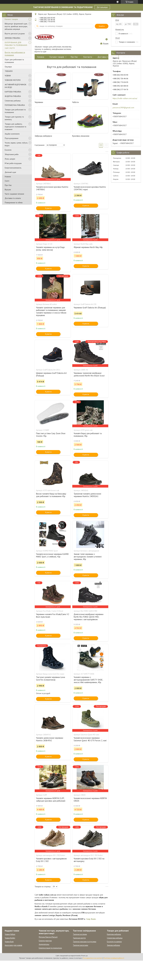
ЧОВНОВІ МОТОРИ (13, 80)
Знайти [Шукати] (102, 26)
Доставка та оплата (13, 198)
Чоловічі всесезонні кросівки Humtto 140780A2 (52, 188)
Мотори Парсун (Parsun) (48, 937)
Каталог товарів (11, 19)
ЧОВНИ (8, 76)
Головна (41, 57)
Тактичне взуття (79, 938)
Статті (7, 181)
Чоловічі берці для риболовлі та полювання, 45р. (88, 435)
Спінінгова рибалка (13, 101)
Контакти (88, 57)
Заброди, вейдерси (43, 136)
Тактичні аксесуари (80, 945)
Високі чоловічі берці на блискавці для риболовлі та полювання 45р (51, 495)
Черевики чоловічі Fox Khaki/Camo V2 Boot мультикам (53, 616)
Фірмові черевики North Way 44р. (88, 247)
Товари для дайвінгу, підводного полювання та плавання (15, 127)
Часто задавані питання (14, 194)
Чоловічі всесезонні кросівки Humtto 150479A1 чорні (90, 188)
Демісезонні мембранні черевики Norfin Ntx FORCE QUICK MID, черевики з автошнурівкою (89, 617)
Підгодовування (12, 138)
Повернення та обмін (14, 203)
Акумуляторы (44, 944)
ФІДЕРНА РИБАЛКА (13, 96)
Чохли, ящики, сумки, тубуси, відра (16, 144)
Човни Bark (9, 942)
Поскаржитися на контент (93, 958)
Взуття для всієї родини (15, 34)
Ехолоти (8, 150)
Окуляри (8, 67)
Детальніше (102, 7)
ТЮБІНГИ (9, 71)
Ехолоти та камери (114, 942)
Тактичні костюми (80, 934)
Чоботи (75, 102)
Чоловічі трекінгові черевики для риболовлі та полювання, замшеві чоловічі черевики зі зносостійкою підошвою (51, 311)
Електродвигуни (45, 941)
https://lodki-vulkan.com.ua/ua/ (125, 98)
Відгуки (8, 190)
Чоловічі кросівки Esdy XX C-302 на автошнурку (89, 860)
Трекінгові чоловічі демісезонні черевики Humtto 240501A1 (87, 495)
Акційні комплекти (12, 134)
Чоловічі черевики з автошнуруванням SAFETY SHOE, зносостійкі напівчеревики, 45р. (88, 680)
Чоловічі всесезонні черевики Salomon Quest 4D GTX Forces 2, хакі (90, 739)
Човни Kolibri (10, 938)
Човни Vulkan (10, 934)
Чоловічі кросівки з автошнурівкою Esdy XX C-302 (51, 860)
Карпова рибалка (114, 934)
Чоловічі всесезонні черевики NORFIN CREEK (90, 800)
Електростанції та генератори (50, 948)
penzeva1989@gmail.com (123, 108)
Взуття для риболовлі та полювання (15, 54)
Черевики (39, 102)
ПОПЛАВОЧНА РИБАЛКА (15, 105)
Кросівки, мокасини (81, 136)
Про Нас (8, 185)
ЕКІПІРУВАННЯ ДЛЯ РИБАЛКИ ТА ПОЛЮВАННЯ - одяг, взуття (16, 45)
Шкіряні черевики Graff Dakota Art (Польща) (51, 374)
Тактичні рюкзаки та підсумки (85, 942)
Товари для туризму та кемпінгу (14, 118)
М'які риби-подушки (13, 163)
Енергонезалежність (13, 168)
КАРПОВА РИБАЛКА (13, 92)
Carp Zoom (91, 919)
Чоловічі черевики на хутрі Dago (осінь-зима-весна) (50, 249)
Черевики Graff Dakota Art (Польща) (90, 308)
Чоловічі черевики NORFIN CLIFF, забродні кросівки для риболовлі (51, 800)
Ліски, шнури (10, 159)
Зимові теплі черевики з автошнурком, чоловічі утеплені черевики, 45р (88, 557)
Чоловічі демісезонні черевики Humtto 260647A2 (50, 739)
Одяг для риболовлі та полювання (14, 61)
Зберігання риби (12, 154)
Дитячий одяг (10, 172)
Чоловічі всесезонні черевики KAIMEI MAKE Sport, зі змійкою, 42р (53, 555)
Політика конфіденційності (114, 958)
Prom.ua (84, 956)
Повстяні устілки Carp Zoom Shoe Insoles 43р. (51, 435)
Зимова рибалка (113, 945)
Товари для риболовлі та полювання (15, 111)
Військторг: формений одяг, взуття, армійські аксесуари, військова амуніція (16, 26)
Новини (8, 177)
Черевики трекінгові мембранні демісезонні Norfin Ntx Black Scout (89, 374)
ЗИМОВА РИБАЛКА (12, 38)
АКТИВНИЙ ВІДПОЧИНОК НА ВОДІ (16, 86)
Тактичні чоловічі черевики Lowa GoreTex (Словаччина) (51, 678)
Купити (48, 208)
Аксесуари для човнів (13, 945)
